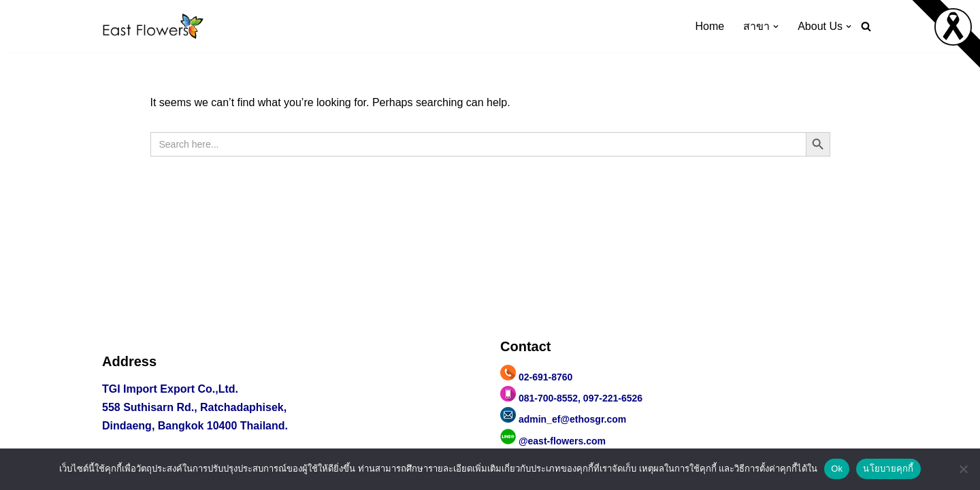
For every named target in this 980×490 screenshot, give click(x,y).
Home (710, 26)
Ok (837, 469)
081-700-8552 (548, 398)
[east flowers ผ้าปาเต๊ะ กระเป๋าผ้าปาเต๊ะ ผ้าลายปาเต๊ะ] (153, 26)
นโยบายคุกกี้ (888, 469)
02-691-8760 (545, 377)
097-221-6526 (613, 398)
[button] (776, 27)
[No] (963, 469)
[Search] (866, 26)
